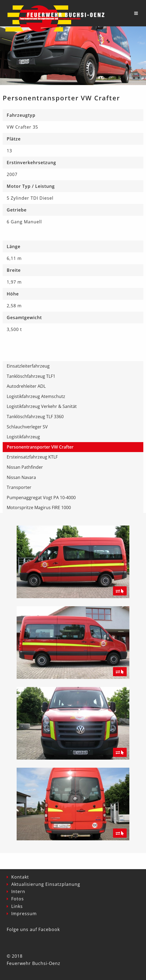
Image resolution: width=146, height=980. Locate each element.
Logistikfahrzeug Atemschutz (36, 396)
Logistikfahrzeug (23, 437)
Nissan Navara (21, 477)
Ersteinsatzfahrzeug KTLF (32, 457)
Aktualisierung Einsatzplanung (46, 884)
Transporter (19, 487)
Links (17, 906)
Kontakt (20, 877)
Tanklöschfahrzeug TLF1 (31, 376)
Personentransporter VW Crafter (40, 447)
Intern (18, 891)
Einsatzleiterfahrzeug (28, 366)
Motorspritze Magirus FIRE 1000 (39, 507)
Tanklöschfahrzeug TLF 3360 (35, 417)
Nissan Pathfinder (25, 467)
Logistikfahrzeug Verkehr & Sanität (42, 406)
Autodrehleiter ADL (26, 386)
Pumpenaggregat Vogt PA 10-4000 (41, 498)
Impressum (24, 914)
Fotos (18, 899)
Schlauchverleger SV (27, 427)
